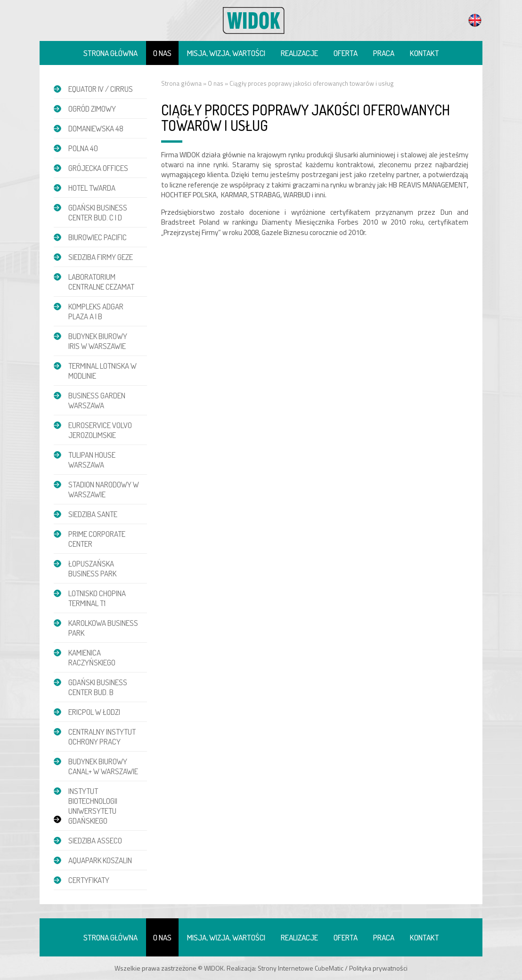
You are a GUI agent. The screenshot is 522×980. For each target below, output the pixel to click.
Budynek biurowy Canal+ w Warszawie (103, 766)
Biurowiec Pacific (98, 237)
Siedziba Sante (93, 514)
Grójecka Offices (98, 168)
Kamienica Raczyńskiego (92, 657)
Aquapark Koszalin (100, 860)
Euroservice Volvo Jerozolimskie (100, 430)
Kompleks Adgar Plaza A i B (96, 311)
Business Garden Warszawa (97, 400)
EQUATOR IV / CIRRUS (101, 89)
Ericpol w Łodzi (94, 712)
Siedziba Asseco (95, 840)
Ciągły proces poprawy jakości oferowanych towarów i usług (312, 83)
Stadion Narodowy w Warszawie (104, 489)
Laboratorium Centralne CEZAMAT (101, 282)
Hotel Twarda (92, 188)
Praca (384, 53)
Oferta (346, 53)
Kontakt (424, 53)
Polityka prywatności (378, 968)
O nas (162, 53)
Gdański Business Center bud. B (98, 687)
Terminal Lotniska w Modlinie (102, 371)
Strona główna (110, 53)
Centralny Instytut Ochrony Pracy (102, 737)
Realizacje (299, 53)
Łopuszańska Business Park (92, 568)
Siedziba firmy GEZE (101, 257)
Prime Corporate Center (97, 539)
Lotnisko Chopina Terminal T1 (97, 598)
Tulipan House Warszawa (92, 460)
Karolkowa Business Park (103, 628)
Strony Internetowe (285, 968)
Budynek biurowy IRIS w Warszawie (98, 341)
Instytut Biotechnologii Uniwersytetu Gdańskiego (93, 806)
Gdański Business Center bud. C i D (98, 212)
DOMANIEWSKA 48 (96, 128)
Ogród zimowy (92, 109)
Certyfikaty (89, 880)
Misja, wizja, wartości (226, 53)
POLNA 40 (83, 148)
